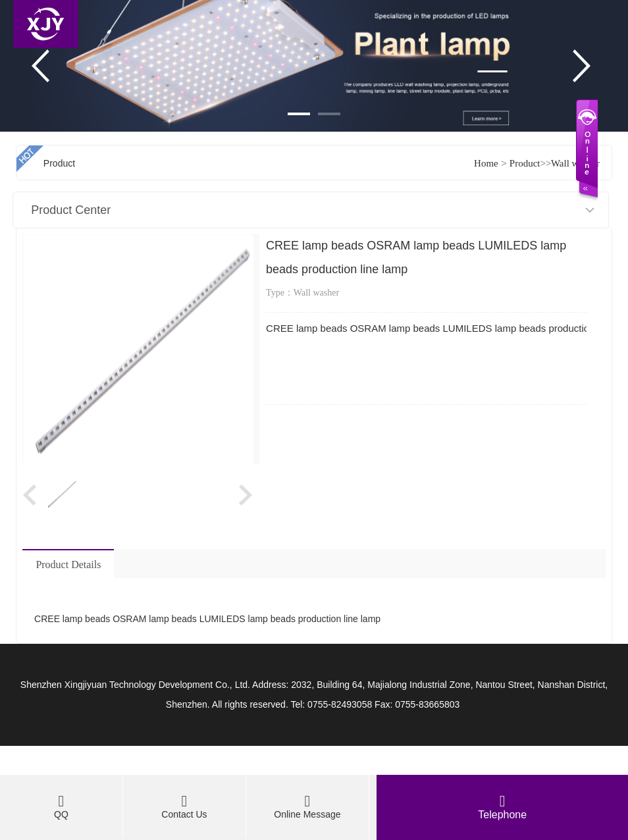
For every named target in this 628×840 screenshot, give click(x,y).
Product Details (68, 564)
